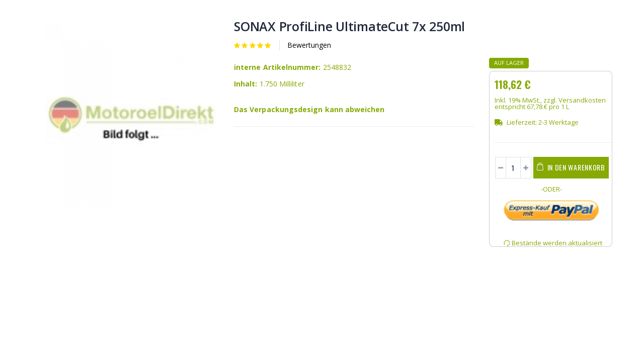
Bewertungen (309, 45)
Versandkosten (582, 100)
